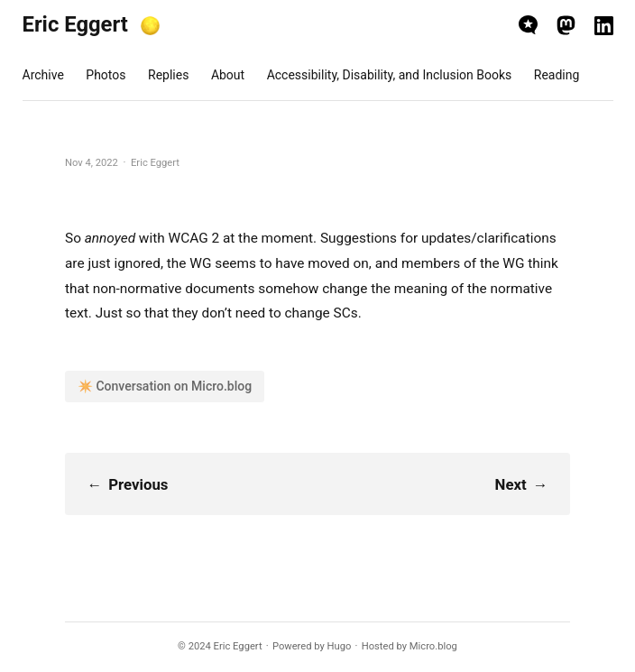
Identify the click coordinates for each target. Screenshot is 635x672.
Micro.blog (433, 646)
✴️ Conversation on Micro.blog (165, 386)
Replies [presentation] (168, 75)
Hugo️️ (340, 646)
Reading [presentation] (557, 75)
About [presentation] (228, 75)
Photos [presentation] (106, 75)
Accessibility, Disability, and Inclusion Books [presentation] (390, 75)
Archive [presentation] (43, 75)
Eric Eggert (75, 24)
